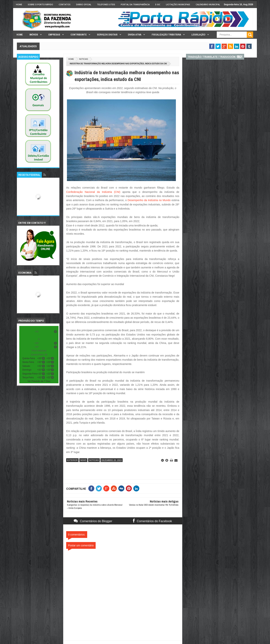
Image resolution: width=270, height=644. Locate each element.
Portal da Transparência (135, 4)
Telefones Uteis (106, 4)
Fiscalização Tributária (166, 35)
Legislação (198, 35)
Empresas (54, 35)
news (83, 460)
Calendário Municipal (208, 4)
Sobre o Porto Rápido (40, 4)
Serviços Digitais (107, 35)
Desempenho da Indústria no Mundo (149, 200)
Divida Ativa (135, 35)
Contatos (65, 4)
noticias (84, 59)
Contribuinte (79, 35)
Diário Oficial (84, 4)
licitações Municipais (178, 4)
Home (19, 4)
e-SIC (158, 4)
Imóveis (34, 35)
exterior (72, 460)
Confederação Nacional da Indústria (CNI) (93, 192)
